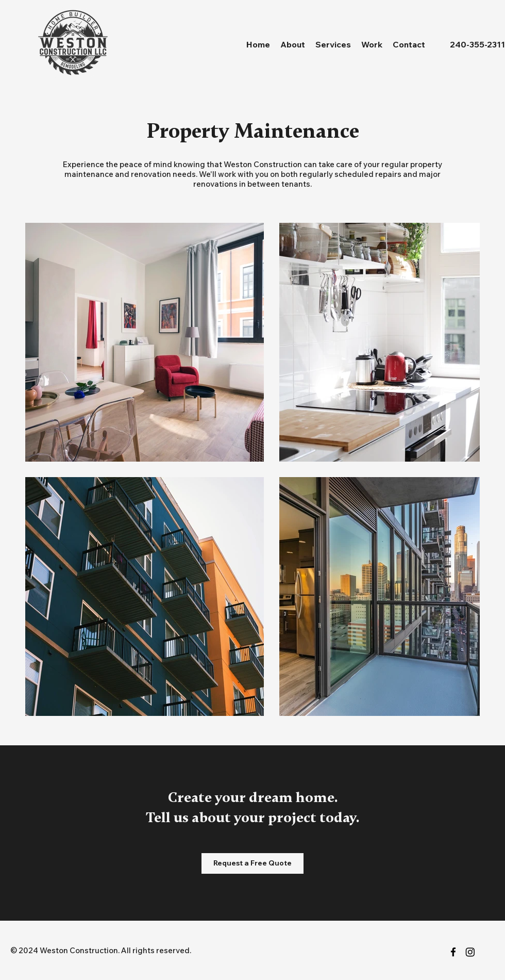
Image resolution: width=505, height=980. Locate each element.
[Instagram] (470, 952)
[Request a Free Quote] (252, 863)
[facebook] (453, 952)
